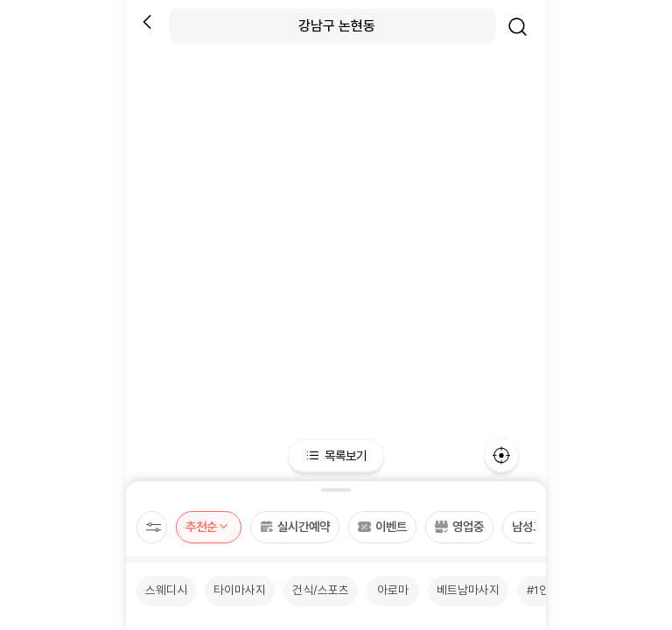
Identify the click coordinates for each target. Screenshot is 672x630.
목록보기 (336, 455)
